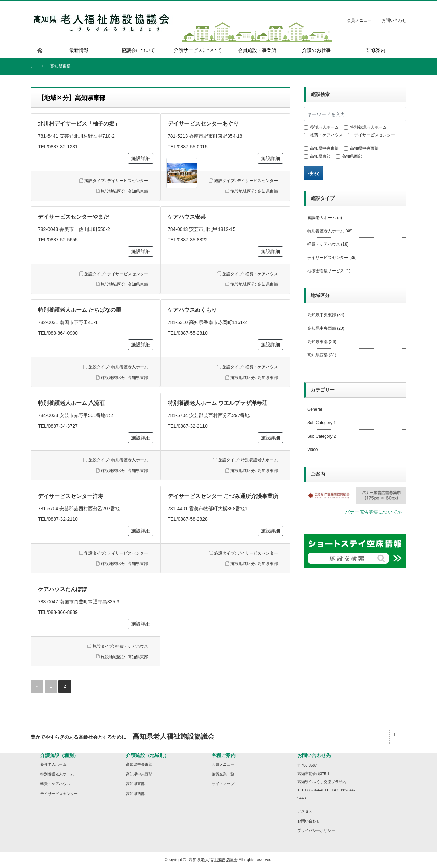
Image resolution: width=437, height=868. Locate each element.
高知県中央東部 (324, 148)
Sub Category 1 (321, 423)
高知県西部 (352, 156)
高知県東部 (138, 191)
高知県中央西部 (364, 148)
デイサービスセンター (128, 181)
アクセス (305, 811)
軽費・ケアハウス (262, 274)
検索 (313, 173)
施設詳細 (141, 158)
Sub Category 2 (321, 436)
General (315, 409)
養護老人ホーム (324, 127)
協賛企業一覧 (223, 774)
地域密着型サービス (326, 271)
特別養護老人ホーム (130, 367)
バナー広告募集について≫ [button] (373, 512)
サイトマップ (223, 784)
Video (312, 450)
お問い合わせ (394, 20)
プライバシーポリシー (316, 830)
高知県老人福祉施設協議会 (213, 860)
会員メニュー (359, 20)
